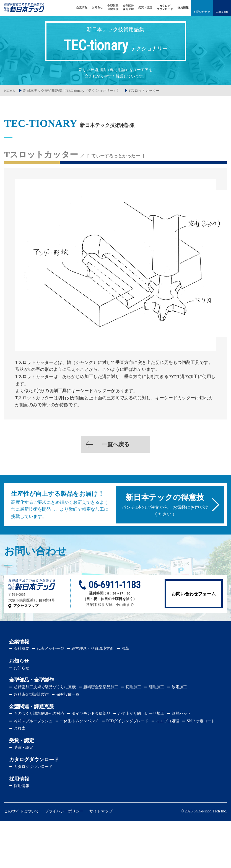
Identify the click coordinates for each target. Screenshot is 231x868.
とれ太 (20, 728)
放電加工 (179, 687)
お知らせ (97, 7)
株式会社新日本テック (24, 10)
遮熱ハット (181, 714)
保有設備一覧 (68, 694)
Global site (222, 12)
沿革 (125, 649)
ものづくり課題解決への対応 (39, 714)
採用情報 (183, 7)
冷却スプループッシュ (33, 721)
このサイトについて (22, 811)
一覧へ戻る (116, 444)
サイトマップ (101, 811)
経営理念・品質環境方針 (93, 649)
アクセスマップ (26, 606)
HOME (9, 91)
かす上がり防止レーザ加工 (141, 714)
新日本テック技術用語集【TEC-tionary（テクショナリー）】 (72, 91)
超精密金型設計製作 (31, 694)
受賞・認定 (145, 7)
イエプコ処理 (168, 721)
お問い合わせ (202, 12)
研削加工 (156, 687)
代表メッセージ (50, 649)
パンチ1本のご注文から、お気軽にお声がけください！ (165, 505)
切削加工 (133, 687)
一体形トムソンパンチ (79, 721)
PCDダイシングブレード (127, 721)
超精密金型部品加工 (101, 687)
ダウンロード (165, 7)
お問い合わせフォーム (194, 594)
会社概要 (22, 649)
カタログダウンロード (33, 767)
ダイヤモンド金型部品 (91, 714)
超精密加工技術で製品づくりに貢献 (45, 687)
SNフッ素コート (201, 721)
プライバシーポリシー (64, 811)
